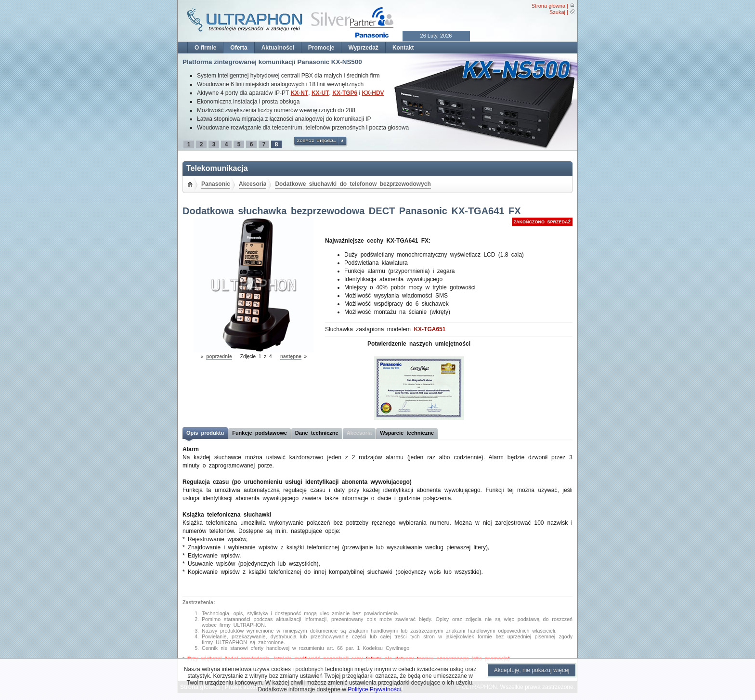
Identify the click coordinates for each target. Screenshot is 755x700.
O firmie (205, 48)
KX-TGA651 (430, 329)
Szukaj (557, 12)
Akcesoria (253, 184)
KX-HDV (373, 93)
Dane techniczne (317, 433)
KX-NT (300, 93)
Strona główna (548, 6)
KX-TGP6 (345, 93)
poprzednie (219, 356)
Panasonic (216, 184)
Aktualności (278, 48)
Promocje (321, 48)
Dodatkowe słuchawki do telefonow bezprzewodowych (353, 184)
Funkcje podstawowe (260, 433)
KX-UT (320, 93)
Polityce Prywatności (374, 689)
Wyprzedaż (363, 48)
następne (291, 356)
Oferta (239, 48)
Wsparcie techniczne (407, 433)
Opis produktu (205, 433)
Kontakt (403, 48)
